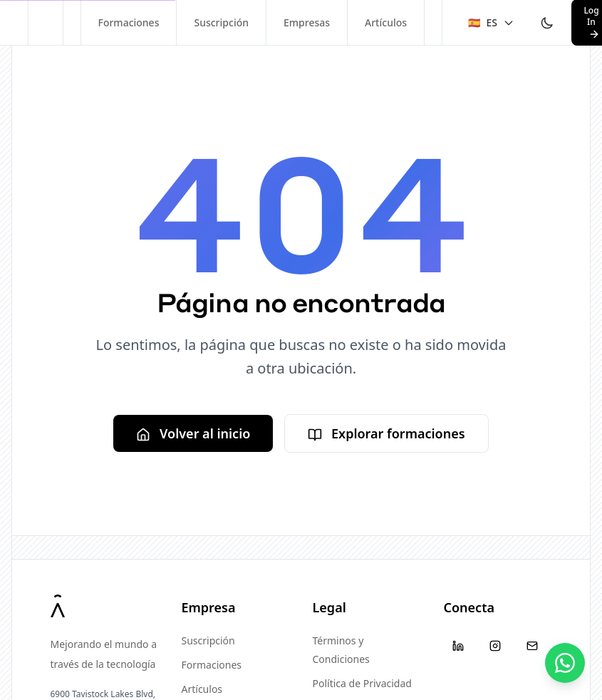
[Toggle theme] (547, 23)
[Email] (532, 646)
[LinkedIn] (458, 646)
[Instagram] (495, 646)
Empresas (307, 22)
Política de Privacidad (362, 683)
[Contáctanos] (565, 663)
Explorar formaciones (386, 433)
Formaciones (129, 22)
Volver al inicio (193, 433)
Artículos (386, 22)
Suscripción (221, 22)
